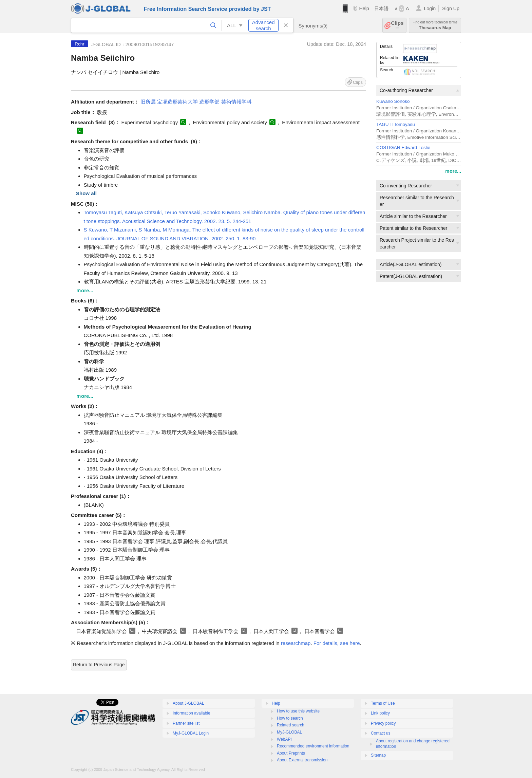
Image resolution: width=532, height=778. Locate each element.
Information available (192, 713)
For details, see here (337, 643)
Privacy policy (383, 723)
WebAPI (284, 739)
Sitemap (378, 755)
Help (364, 8)
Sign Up (451, 8)
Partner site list (186, 723)
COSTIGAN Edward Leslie (403, 147)
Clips (397, 25)
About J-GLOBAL (188, 703)
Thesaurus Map (435, 25)
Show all (86, 193)
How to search (290, 718)
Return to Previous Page (99, 665)
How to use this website (298, 711)
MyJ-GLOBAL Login (191, 733)
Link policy (380, 713)
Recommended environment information (313, 746)
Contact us (381, 733)
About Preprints (291, 753)
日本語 (381, 8)
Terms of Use (383, 703)
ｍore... (453, 171)
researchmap (296, 643)
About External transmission (302, 760)
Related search (291, 725)
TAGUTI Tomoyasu (396, 124)
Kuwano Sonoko (393, 101)
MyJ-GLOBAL (289, 732)
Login (430, 8)
